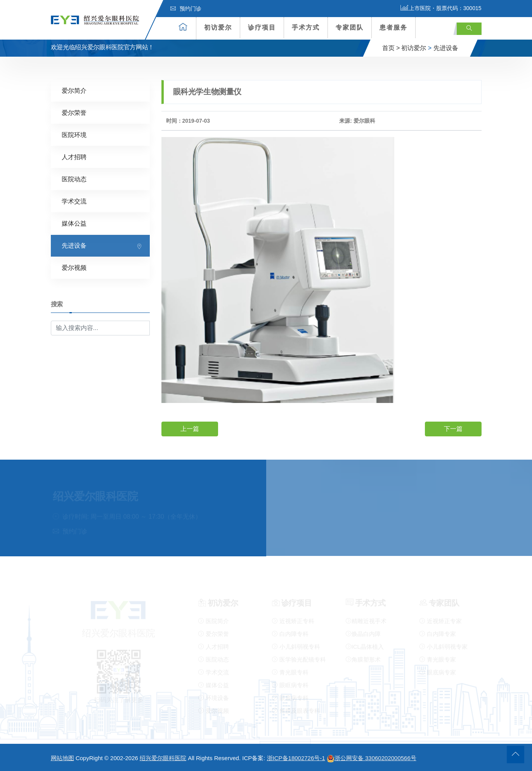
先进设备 (446, 48)
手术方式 (306, 27)
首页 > (391, 48)
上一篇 (190, 429)
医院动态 (74, 179)
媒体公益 (74, 223)
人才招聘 (74, 157)
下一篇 (453, 429)
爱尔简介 (74, 91)
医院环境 (74, 135)
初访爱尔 (218, 27)
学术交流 (74, 201)
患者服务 (393, 27)
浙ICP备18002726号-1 (296, 758)
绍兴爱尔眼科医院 (163, 758)
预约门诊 (186, 9)
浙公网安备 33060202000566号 (372, 758)
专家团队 (350, 27)
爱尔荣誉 (74, 113)
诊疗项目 (262, 27)
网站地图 (62, 758)
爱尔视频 (74, 268)
